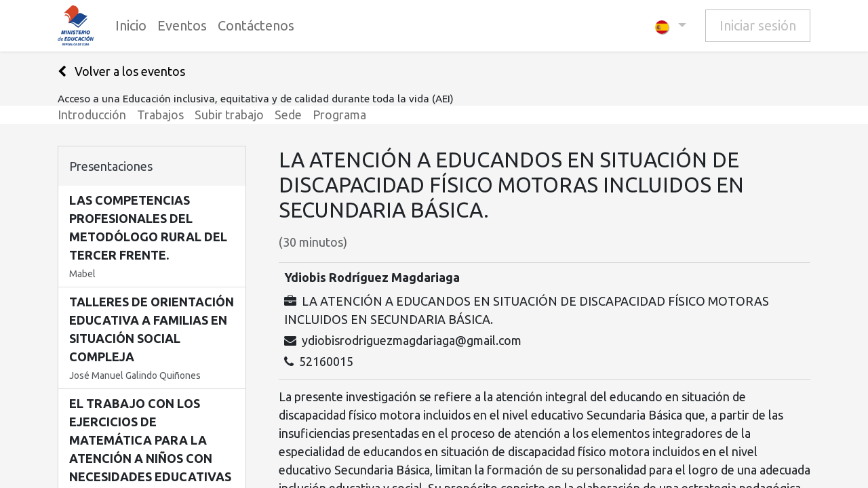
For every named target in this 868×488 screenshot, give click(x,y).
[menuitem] (131, 26)
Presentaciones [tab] (111, 166)
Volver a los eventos (121, 71)
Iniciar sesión (758, 25)
